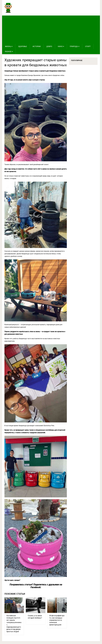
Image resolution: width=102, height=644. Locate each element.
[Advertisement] (51, 30)
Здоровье (22, 46)
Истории (37, 46)
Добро (49, 46)
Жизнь (8, 46)
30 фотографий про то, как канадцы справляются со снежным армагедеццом (57, 620)
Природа (74, 46)
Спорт (88, 46)
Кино (60, 46)
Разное (8, 52)
